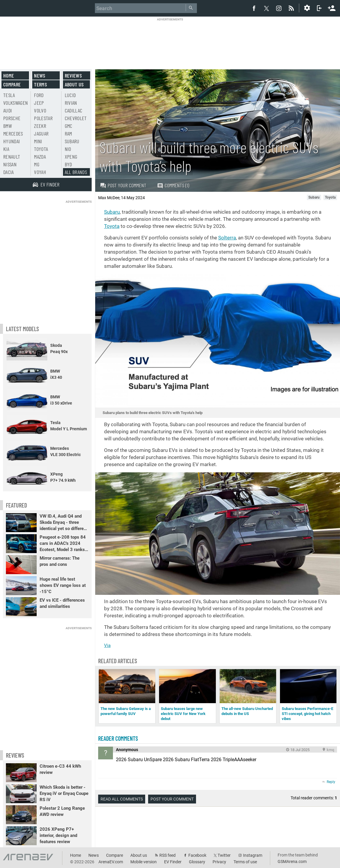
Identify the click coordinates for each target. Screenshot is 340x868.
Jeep (39, 103)
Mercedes (13, 133)
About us (74, 84)
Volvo (40, 110)
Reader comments (118, 738)
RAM (68, 133)
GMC (69, 126)
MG (37, 164)
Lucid (70, 95)
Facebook (197, 855)
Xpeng (71, 157)
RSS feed (167, 855)
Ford (39, 95)
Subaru (112, 212)
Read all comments (122, 799)
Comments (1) (173, 185)
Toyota (112, 226)
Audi (8, 110)
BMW (8, 126)
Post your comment (123, 185)
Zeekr (40, 126)
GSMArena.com (292, 861)
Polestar (43, 118)
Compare (12, 84)
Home (9, 75)
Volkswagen (16, 103)
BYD (68, 164)
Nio (68, 149)
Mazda (40, 157)
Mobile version (144, 862)
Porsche (12, 118)
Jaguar (41, 133)
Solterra (227, 238)
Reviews (73, 75)
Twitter (224, 855)
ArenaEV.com (111, 862)
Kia (6, 149)
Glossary (197, 862)
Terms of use (245, 862)
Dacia (9, 172)
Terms (41, 84)
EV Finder (173, 862)
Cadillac (74, 110)
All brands (76, 172)
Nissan (10, 164)
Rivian (71, 103)
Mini (38, 141)
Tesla (9, 95)
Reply (331, 782)
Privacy (219, 862)
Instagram (253, 855)
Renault (12, 157)
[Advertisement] (170, 40)
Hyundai (12, 141)
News (40, 75)
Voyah (40, 172)
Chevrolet (76, 118)
